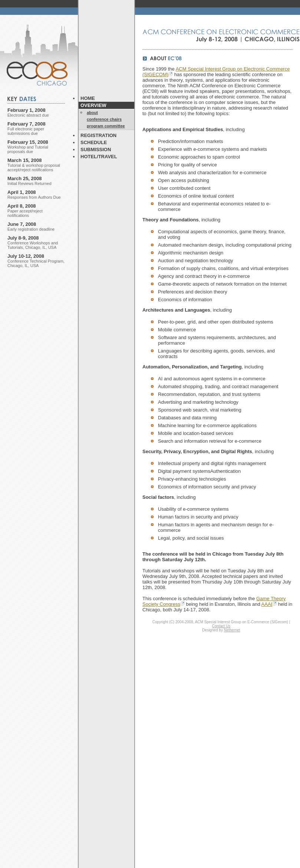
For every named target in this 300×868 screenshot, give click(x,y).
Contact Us (221, 626)
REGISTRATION (98, 135)
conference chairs (104, 119)
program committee (106, 126)
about (92, 113)
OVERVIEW (93, 105)
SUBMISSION (96, 149)
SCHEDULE (94, 142)
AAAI (269, 604)
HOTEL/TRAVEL (99, 157)
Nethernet (232, 630)
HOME (88, 98)
